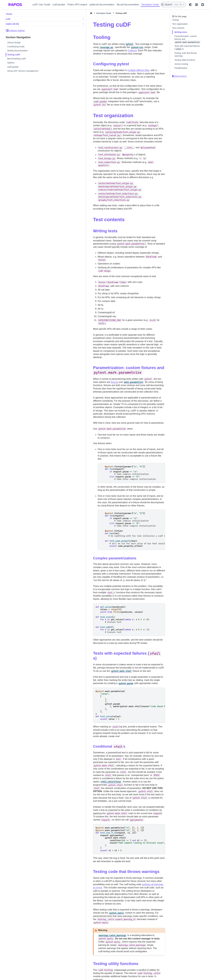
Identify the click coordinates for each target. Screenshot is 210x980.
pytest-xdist (117, 942)
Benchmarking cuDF (17, 59)
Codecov (132, 47)
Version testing (181, 64)
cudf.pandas (59, 5)
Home (9, 14)
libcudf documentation (128, 5)
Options (11, 63)
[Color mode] (191, 5)
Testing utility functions (185, 60)
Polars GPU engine (77, 5)
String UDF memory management (23, 71)
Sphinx (24, 976)
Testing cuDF (14, 55)
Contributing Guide (16, 47)
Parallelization (181, 68)
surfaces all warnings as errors (77, 773)
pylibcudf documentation (102, 5)
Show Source (179, 76)
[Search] (173, 5)
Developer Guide (150, 5)
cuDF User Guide (41, 5)
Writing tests (181, 32)
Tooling (176, 20)
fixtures (151, 327)
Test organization (180, 24)
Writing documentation (18, 51)
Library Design (14, 43)
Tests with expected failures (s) (187, 48)
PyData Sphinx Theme (185, 974)
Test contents (178, 28)
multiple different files (107, 67)
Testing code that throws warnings (186, 54)
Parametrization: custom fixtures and (187, 39)
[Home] (59, 13)
